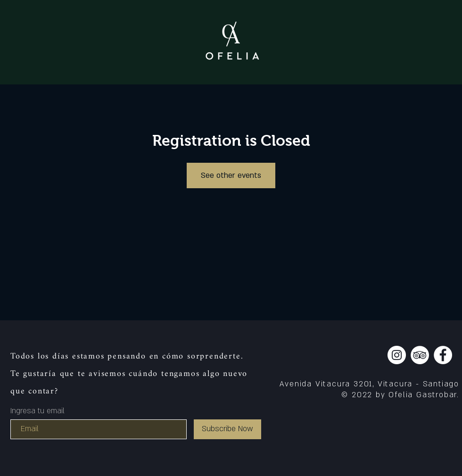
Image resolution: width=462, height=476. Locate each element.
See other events (231, 175)
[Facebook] (443, 355)
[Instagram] (397, 355)
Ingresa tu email (37, 411)
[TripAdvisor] (420, 355)
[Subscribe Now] (227, 429)
